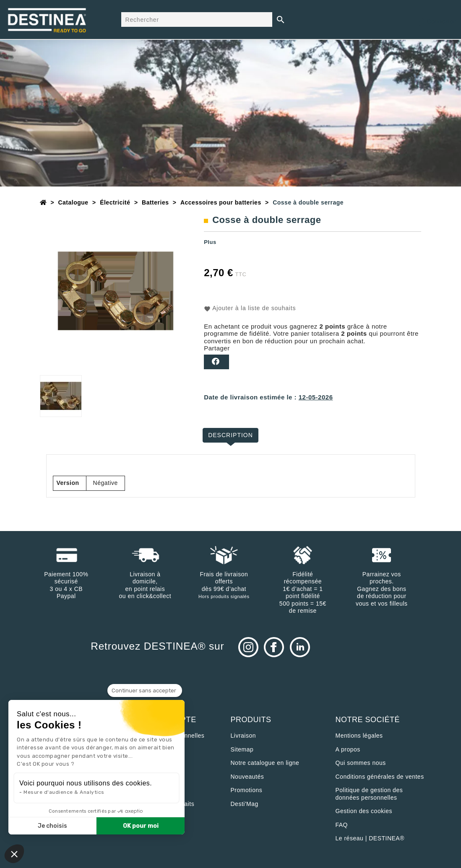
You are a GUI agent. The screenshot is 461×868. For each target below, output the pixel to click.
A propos (348, 749)
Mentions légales (359, 736)
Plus (210, 242)
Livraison (244, 736)
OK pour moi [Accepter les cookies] (141, 826)
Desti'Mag (245, 804)
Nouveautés (247, 777)
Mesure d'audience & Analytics (64, 792)
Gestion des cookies (364, 811)
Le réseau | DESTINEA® (370, 838)
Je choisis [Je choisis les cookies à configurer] (52, 826)
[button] (14, 854)
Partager (216, 362)
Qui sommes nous (361, 763)
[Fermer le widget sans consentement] (145, 691)
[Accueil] (43, 202)
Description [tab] (230, 435)
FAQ (342, 825)
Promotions (247, 790)
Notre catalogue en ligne (265, 763)
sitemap (242, 749)
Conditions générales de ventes (380, 777)
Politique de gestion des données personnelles (369, 794)
